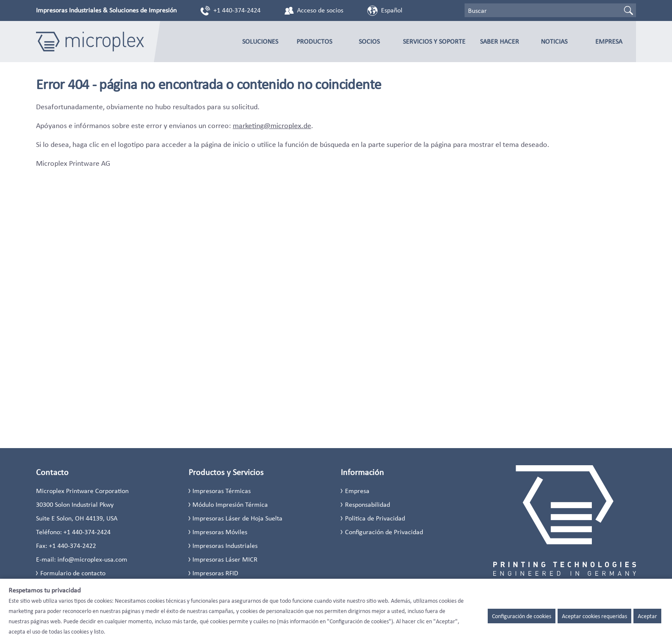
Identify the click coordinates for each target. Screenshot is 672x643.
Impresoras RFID (215, 573)
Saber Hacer (499, 41)
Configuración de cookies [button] (522, 616)
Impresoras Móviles (220, 532)
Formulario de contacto (73, 573)
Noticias (554, 41)
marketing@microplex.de (272, 126)
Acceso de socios (320, 10)
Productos (314, 41)
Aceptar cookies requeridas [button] (594, 616)
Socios (369, 41)
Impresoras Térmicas (222, 491)
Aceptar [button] (647, 616)
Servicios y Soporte (434, 41)
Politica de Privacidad (375, 518)
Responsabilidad (367, 504)
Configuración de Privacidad (384, 532)
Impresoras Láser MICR (225, 559)
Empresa (609, 41)
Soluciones (260, 41)
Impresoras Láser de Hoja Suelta (237, 518)
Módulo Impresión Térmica (230, 504)
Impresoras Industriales (225, 546)
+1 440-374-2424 (237, 10)
